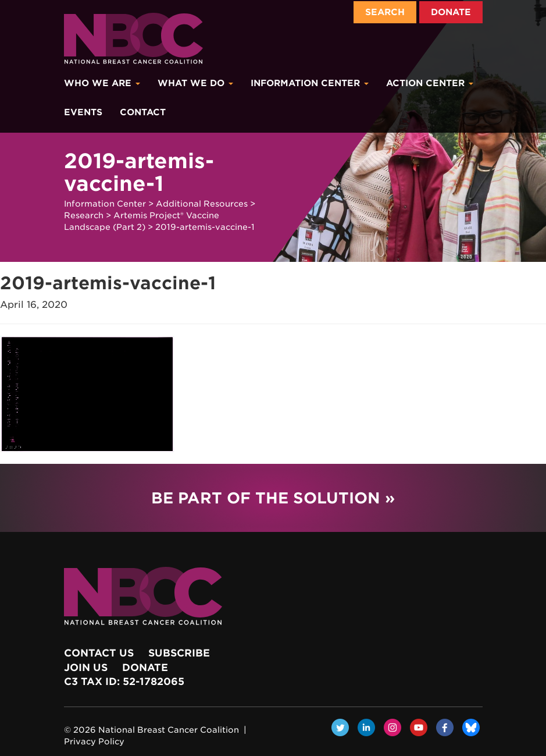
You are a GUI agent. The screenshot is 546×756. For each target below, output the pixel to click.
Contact (143, 112)
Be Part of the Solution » (273, 498)
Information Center (310, 83)
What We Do (195, 83)
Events (83, 112)
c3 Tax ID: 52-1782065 (124, 682)
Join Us (86, 668)
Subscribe (179, 653)
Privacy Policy (94, 741)
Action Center (430, 83)
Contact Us (99, 653)
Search (385, 12)
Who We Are (102, 83)
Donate (451, 12)
